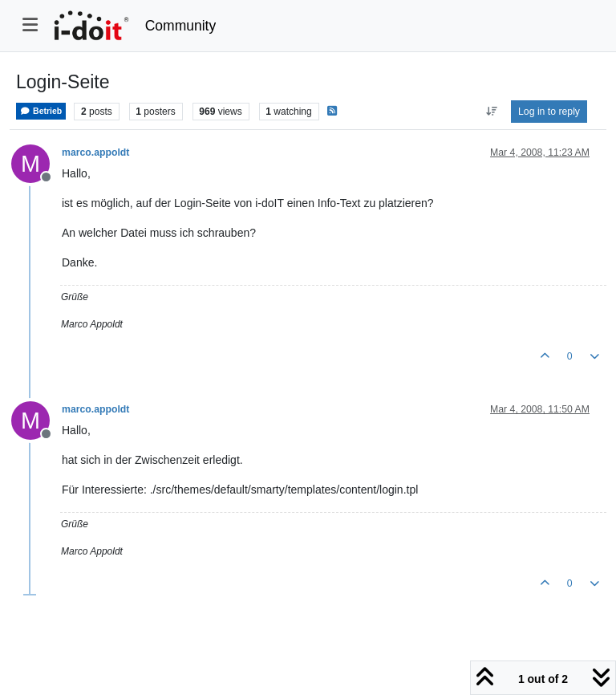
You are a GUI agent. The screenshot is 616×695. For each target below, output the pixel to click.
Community (181, 26)
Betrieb (41, 111)
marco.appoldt (95, 152)
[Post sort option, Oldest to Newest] (491, 112)
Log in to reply (549, 112)
